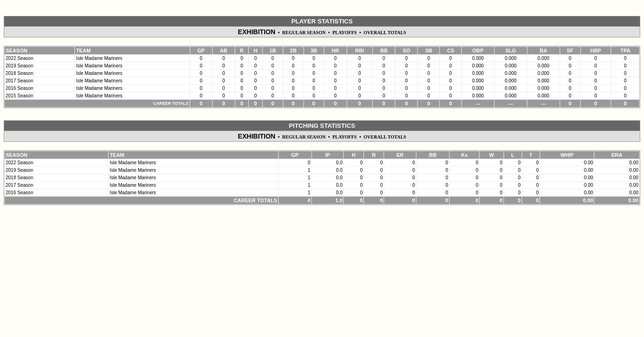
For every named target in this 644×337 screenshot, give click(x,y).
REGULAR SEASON (304, 33)
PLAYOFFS (345, 33)
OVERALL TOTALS (385, 33)
